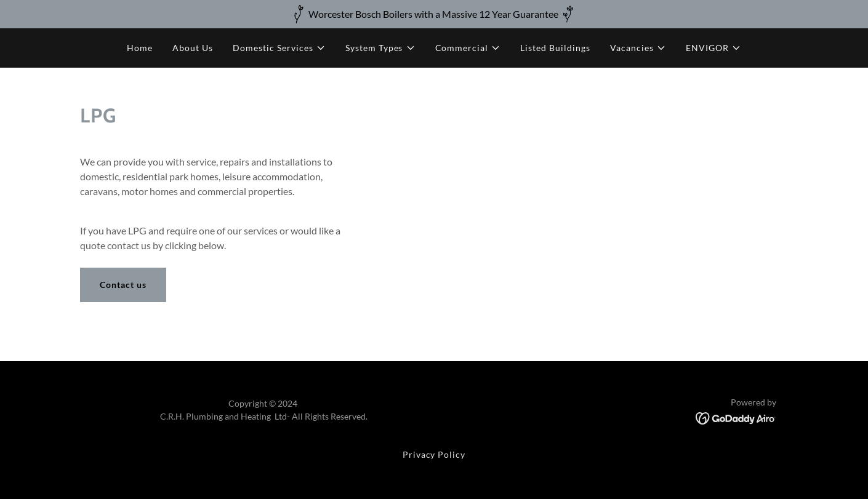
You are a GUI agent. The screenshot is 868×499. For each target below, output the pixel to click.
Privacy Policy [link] (434, 454)
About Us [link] (193, 48)
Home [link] (140, 48)
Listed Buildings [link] (555, 48)
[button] (279, 48)
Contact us (123, 285)
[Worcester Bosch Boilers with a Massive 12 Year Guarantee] (434, 14)
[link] (736, 417)
